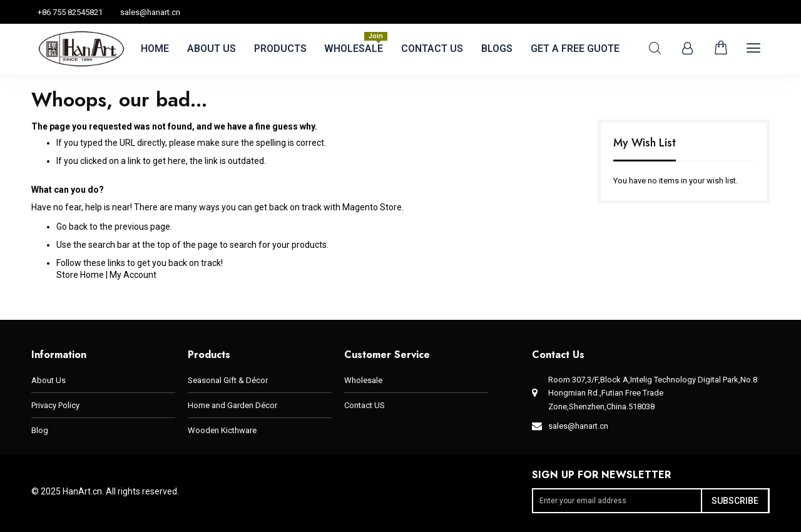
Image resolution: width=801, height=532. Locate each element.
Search (655, 49)
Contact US (365, 405)
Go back (72, 227)
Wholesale (363, 380)
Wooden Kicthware (222, 430)
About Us (48, 380)
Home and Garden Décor (232, 405)
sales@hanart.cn (150, 12)
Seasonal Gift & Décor (228, 380)
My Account (133, 275)
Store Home (80, 275)
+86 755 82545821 (70, 12)
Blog (40, 430)
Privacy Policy (55, 405)
